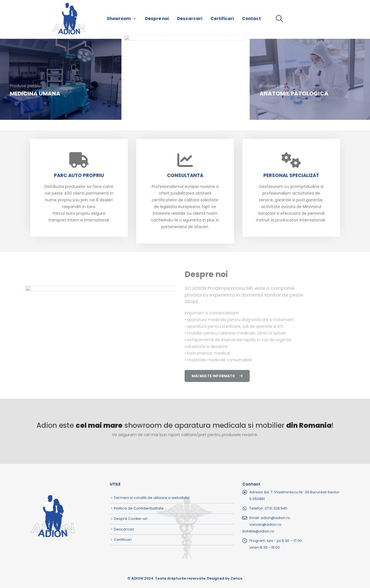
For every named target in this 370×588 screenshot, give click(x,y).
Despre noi (157, 19)
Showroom (122, 19)
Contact (251, 19)
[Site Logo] (69, 19)
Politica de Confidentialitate (139, 508)
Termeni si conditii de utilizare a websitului (152, 498)
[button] (280, 19)
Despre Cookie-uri (131, 519)
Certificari (222, 19)
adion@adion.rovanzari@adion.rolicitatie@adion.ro (266, 524)
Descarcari (190, 19)
